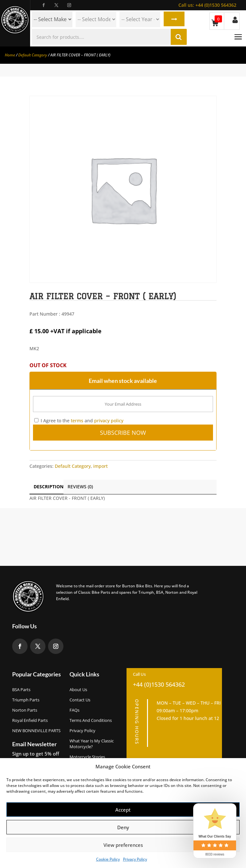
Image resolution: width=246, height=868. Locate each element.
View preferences (123, 845)
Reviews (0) (80, 487)
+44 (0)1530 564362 (207, 5)
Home (10, 55)
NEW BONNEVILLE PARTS (36, 731)
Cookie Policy (108, 859)
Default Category (33, 55)
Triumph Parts (26, 700)
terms (77, 421)
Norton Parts (25, 710)
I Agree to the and (79, 421)
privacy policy (109, 421)
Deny (123, 827)
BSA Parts (21, 690)
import (100, 466)
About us (78, 690)
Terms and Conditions (91, 720)
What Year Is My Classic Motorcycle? (92, 744)
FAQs (74, 710)
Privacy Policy (135, 859)
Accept (123, 810)
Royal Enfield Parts (30, 720)
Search (174, 19)
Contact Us (80, 700)
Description (49, 487)
